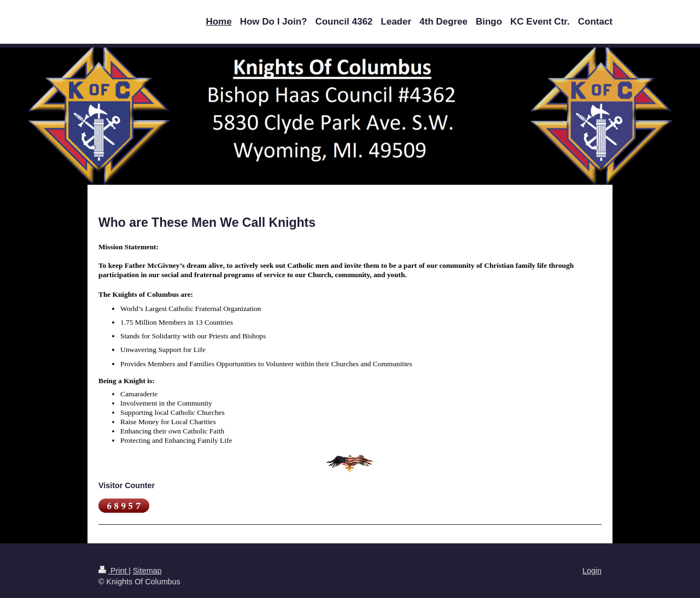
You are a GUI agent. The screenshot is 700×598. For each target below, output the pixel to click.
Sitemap (147, 571)
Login (592, 571)
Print (113, 571)
